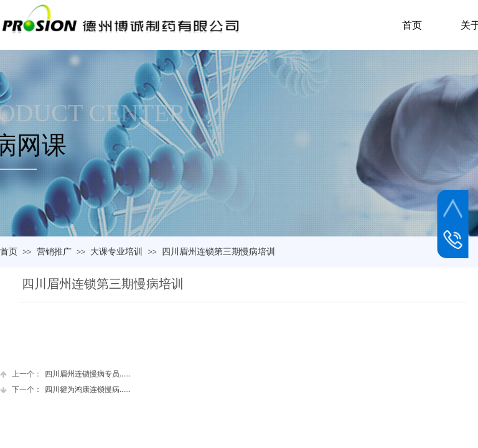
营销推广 (54, 251)
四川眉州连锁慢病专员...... (65, 374)
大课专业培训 (116, 251)
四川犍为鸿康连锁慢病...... (65, 390)
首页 (9, 251)
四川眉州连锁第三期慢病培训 (218, 251)
